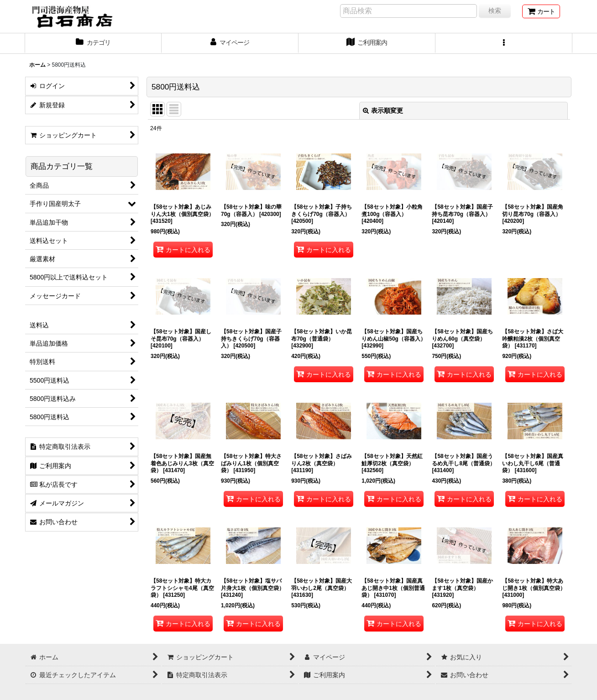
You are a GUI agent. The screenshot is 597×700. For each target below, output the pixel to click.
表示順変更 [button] (383, 111)
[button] (504, 43)
